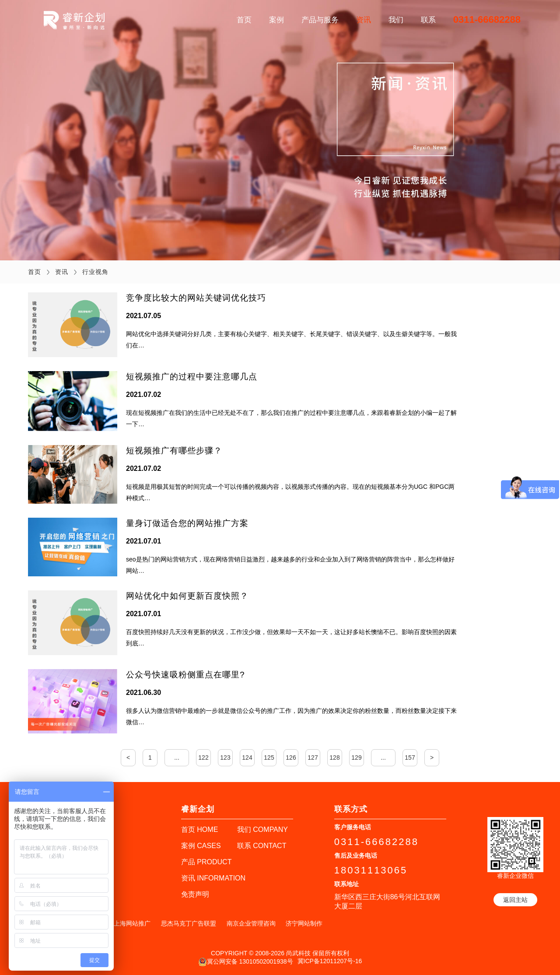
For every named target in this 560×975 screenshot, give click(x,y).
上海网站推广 (132, 923)
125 (269, 758)
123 (225, 758)
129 (356, 758)
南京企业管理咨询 (251, 923)
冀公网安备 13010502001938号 (246, 962)
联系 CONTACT (262, 846)
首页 (244, 20)
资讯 (364, 20)
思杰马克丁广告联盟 (189, 923)
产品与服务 (320, 20)
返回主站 (515, 900)
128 (334, 758)
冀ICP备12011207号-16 (330, 961)
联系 (428, 20)
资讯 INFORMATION (213, 878)
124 (247, 758)
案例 (276, 20)
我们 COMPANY (262, 829)
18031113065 (371, 870)
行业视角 (95, 272)
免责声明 (195, 894)
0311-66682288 (487, 19)
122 (203, 758)
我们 (396, 20)
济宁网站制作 (304, 923)
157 (410, 758)
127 (313, 758)
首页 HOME (199, 829)
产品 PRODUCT (206, 862)
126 (291, 758)
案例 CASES (201, 846)
